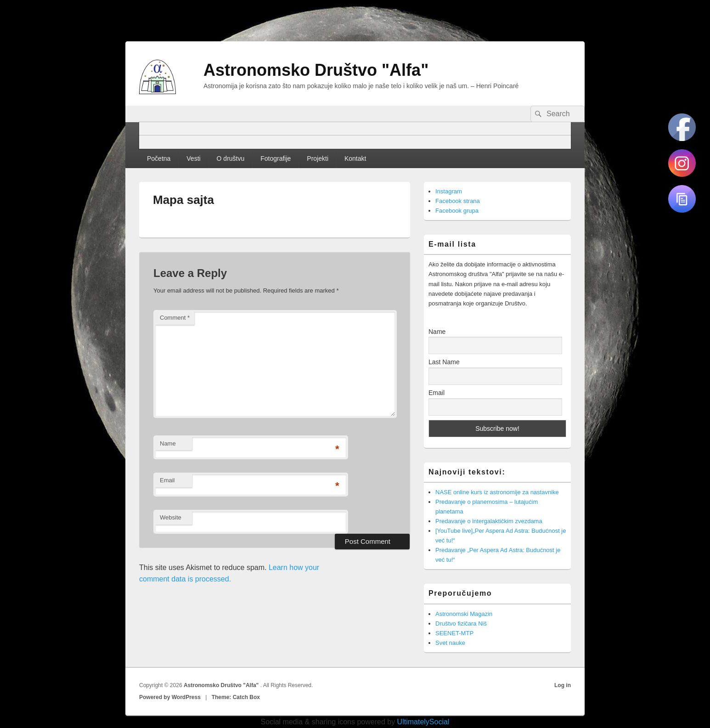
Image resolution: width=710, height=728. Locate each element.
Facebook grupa (457, 211)
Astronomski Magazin (464, 614)
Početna (159, 158)
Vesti (193, 158)
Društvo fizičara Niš (461, 624)
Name (168, 443)
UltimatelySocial (423, 722)
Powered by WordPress (170, 697)
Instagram (449, 191)
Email (167, 480)
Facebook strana (458, 201)
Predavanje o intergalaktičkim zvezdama (489, 521)
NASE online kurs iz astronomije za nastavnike (497, 492)
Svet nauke (450, 643)
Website (171, 517)
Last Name (444, 362)
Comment (175, 318)
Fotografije (276, 158)
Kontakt (355, 158)
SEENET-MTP (454, 633)
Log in (563, 685)
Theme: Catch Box (236, 697)
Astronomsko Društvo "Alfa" (316, 70)
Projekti (318, 158)
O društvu (231, 158)
